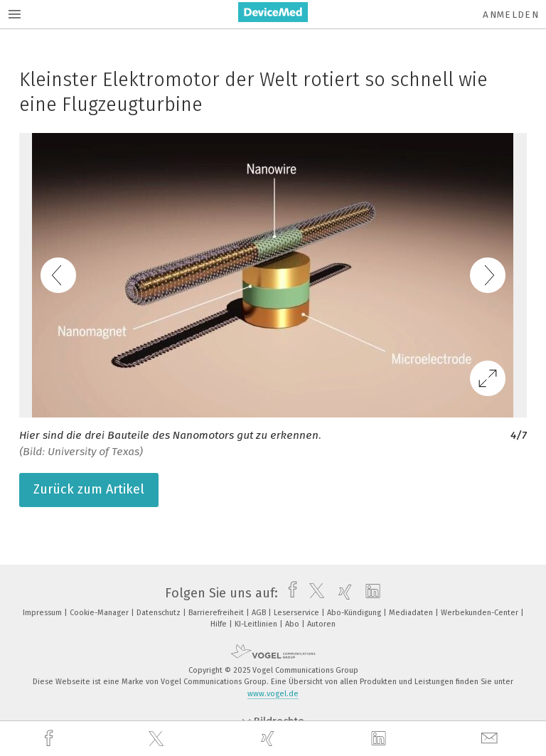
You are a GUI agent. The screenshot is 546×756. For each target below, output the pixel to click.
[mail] (491, 739)
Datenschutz (160, 613)
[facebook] (50, 739)
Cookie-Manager (100, 613)
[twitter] (158, 739)
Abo (293, 624)
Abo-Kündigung (355, 613)
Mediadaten (412, 613)
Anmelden (511, 15)
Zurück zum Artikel (89, 489)
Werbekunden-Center (481, 613)
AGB (260, 613)
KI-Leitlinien (257, 624)
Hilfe (220, 624)
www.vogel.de (273, 694)
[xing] (269, 739)
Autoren (321, 624)
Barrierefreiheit (217, 613)
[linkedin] (380, 739)
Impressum (43, 613)
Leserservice (298, 613)
